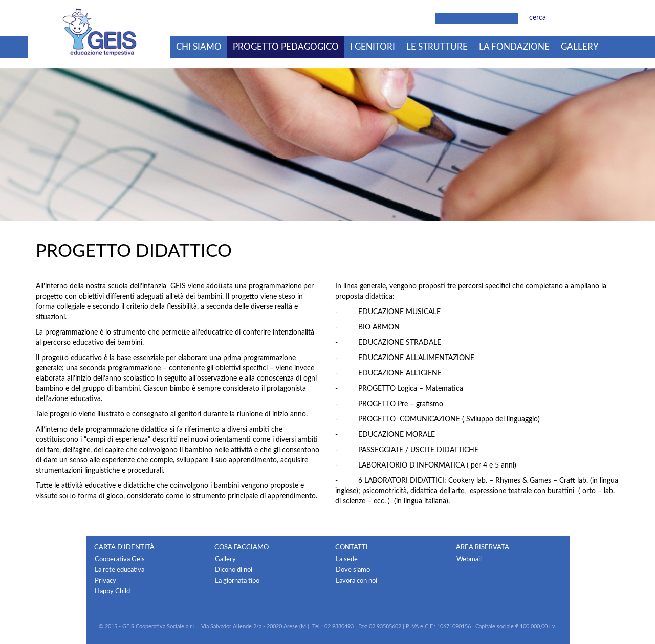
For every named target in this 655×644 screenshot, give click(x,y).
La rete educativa (119, 570)
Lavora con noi (356, 581)
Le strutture (437, 47)
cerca (538, 18)
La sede (347, 559)
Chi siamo (199, 47)
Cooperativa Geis (120, 559)
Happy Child (112, 591)
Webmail (469, 559)
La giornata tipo (237, 581)
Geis (99, 32)
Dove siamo (353, 570)
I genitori (373, 47)
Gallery (580, 47)
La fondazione (514, 47)
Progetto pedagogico (286, 47)
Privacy (105, 581)
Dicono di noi (234, 570)
